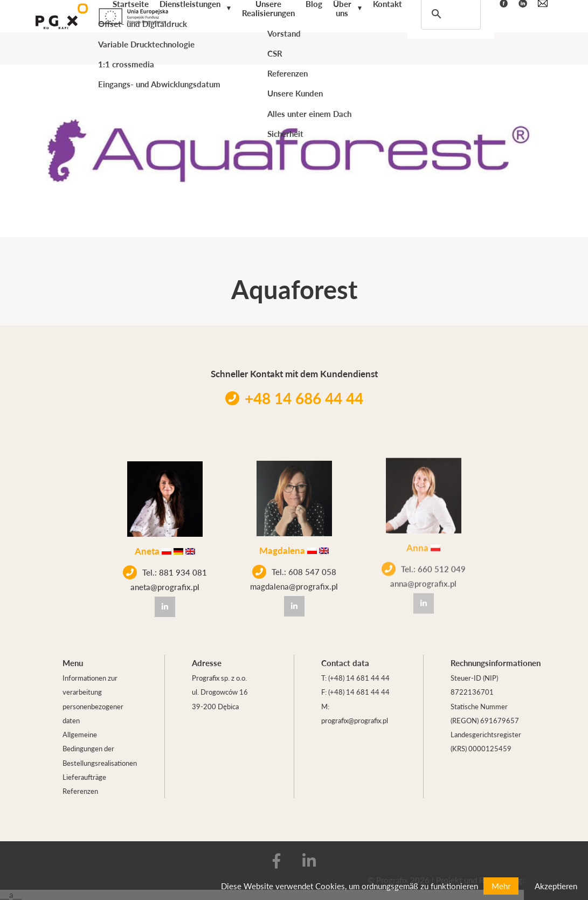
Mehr (501, 886)
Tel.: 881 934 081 (165, 571)
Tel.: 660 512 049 (424, 557)
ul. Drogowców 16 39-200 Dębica (220, 699)
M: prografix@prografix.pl (355, 713)
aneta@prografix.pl (165, 586)
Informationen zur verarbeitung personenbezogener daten (93, 699)
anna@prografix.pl (423, 572)
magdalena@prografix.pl (294, 581)
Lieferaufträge (84, 777)
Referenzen (80, 791)
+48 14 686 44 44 (294, 398)
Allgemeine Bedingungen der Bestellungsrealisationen (100, 749)
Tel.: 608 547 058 (294, 567)
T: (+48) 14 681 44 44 (355, 678)
